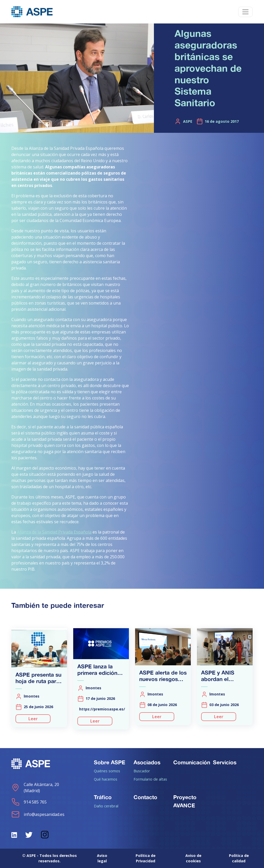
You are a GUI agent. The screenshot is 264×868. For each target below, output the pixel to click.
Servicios (225, 762)
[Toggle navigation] (245, 12)
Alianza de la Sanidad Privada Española (54, 532)
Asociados (147, 762)
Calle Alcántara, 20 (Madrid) (35, 788)
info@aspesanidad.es (38, 814)
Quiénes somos (107, 771)
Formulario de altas (150, 779)
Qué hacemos (106, 779)
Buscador (142, 771)
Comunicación (192, 762)
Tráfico (103, 797)
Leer (33, 719)
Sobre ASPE (110, 762)
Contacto (145, 797)
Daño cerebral (106, 806)
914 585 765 (29, 802)
